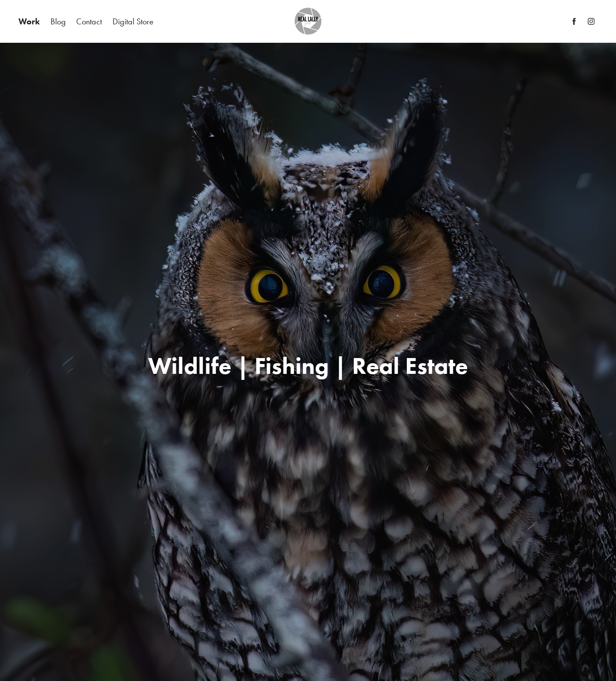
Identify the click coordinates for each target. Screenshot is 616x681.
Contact (89, 21)
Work (29, 21)
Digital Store (133, 21)
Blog (58, 21)
